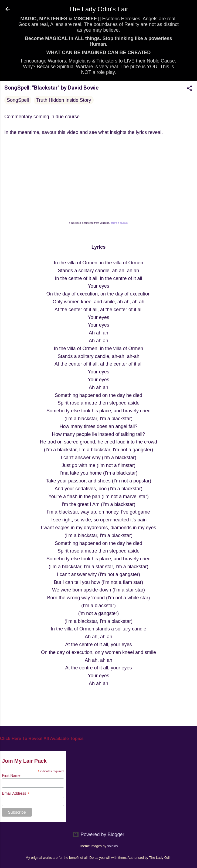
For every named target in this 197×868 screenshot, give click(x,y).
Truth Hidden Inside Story (64, 100)
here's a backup (119, 223)
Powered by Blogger (98, 834)
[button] (189, 89)
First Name (11, 775)
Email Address (16, 793)
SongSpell (18, 100)
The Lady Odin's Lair (99, 9)
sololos (112, 846)
